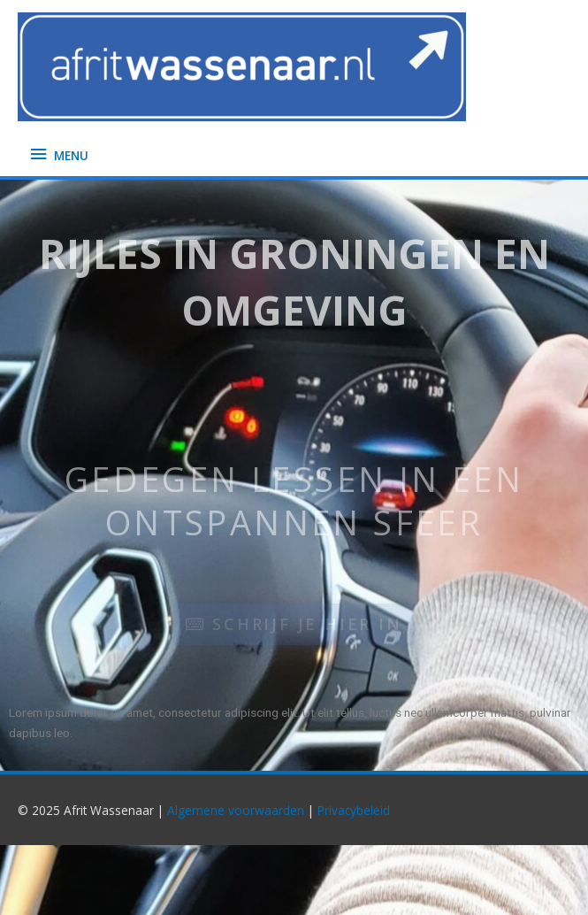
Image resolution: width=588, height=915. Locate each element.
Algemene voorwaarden (236, 810)
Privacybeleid (354, 810)
